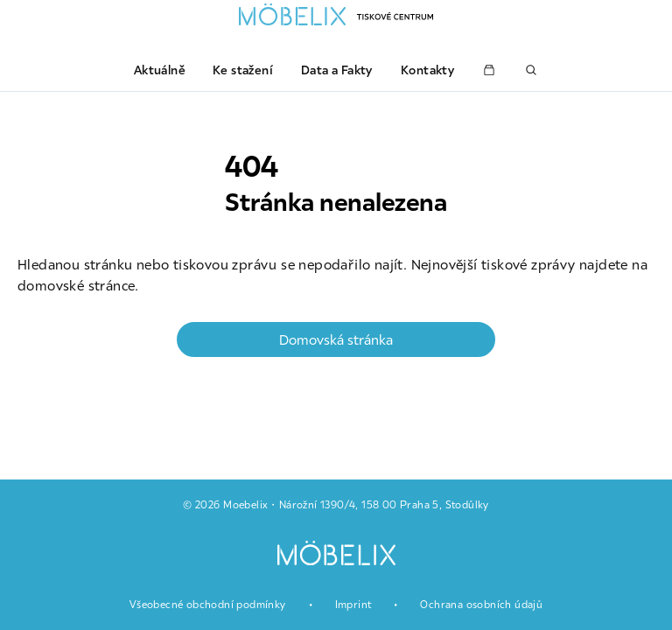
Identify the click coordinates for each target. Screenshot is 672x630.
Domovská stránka (336, 339)
